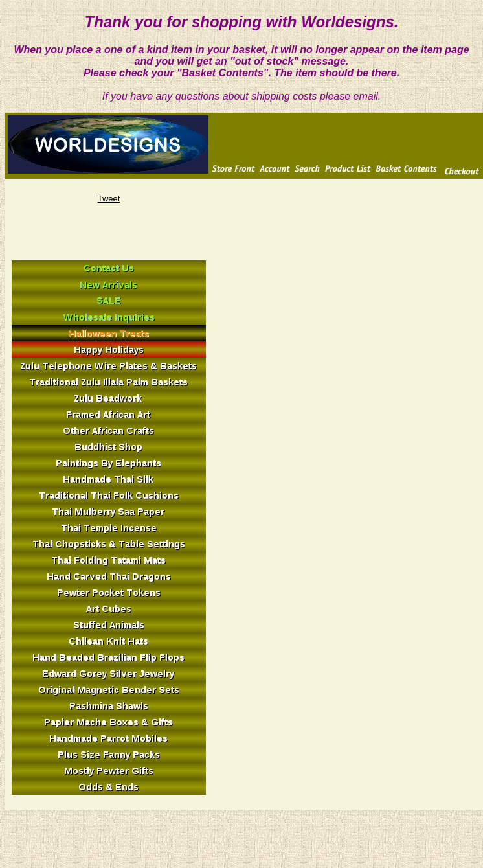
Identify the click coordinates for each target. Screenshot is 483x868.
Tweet (109, 199)
